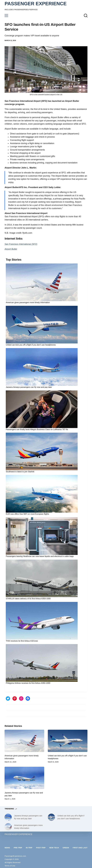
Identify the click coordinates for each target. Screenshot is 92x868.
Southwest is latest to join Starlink (20, 472)
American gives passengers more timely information (28, 303)
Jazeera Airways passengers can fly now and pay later (29, 387)
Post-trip (41, 848)
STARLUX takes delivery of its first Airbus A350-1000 (28, 599)
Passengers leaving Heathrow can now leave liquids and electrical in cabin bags (40, 556)
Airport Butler (11, 249)
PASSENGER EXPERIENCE (36, 4)
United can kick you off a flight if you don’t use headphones (31, 345)
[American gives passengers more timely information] (24, 741)
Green (66, 848)
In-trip (29, 848)
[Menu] (6, 16)
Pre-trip (18, 848)
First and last (80, 848)
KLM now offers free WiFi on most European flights (27, 514)
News (7, 848)
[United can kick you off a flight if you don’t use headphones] (68, 741)
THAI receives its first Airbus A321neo (22, 641)
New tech (54, 848)
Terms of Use (10, 866)
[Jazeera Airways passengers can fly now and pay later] (24, 778)
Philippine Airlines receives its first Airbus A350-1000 (28, 683)
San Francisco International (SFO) (21, 244)
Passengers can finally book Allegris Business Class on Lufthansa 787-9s (37, 429)
